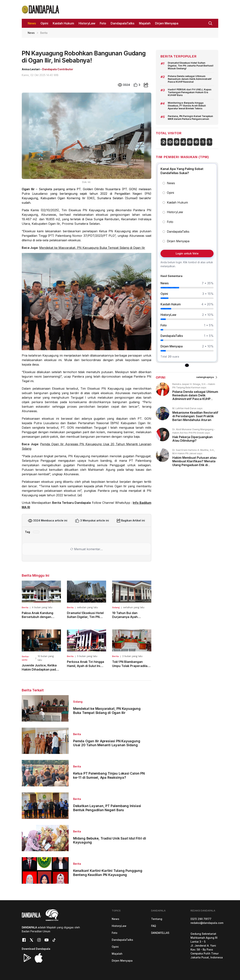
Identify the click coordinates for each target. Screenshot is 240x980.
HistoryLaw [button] (87, 23)
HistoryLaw (119, 926)
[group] (187, 263)
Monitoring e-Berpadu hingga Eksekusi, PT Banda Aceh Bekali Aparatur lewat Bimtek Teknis (187, 106)
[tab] (187, 365)
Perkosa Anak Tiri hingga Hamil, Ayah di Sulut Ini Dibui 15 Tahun (85, 666)
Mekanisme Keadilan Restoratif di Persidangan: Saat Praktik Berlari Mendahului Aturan (195, 416)
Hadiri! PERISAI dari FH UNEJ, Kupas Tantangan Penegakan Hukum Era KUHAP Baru (190, 92)
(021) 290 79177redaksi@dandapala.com (207, 921)
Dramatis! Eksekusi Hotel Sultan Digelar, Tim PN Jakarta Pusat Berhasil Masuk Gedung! (191, 66)
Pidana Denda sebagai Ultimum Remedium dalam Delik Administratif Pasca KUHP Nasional (190, 79)
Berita (25, 607)
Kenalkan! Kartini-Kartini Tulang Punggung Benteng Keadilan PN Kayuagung (108, 873)
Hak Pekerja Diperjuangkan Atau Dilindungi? (192, 439)
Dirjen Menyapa (122, 961)
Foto (115, 933)
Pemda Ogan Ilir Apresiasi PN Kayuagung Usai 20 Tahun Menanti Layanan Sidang (107, 743)
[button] (210, 23)
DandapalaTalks (122, 940)
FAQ (154, 926)
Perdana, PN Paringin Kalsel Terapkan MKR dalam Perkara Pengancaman (190, 118)
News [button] (32, 23)
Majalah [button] (145, 23)
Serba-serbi (26, 658)
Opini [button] (44, 23)
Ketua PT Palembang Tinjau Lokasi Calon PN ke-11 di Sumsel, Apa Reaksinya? (109, 775)
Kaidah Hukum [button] (63, 23)
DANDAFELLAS (160, 933)
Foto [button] (103, 23)
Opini (115, 947)
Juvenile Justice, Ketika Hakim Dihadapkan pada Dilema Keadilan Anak (40, 669)
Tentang (157, 919)
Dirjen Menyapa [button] (167, 23)
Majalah (117, 954)
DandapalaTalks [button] (123, 23)
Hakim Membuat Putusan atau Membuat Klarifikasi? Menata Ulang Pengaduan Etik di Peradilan (194, 463)
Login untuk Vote (187, 253)
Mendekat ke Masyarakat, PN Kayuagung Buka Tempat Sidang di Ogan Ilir (92, 248)
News (31, 33)
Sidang (116, 607)
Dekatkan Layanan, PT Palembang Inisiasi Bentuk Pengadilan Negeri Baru (107, 808)
